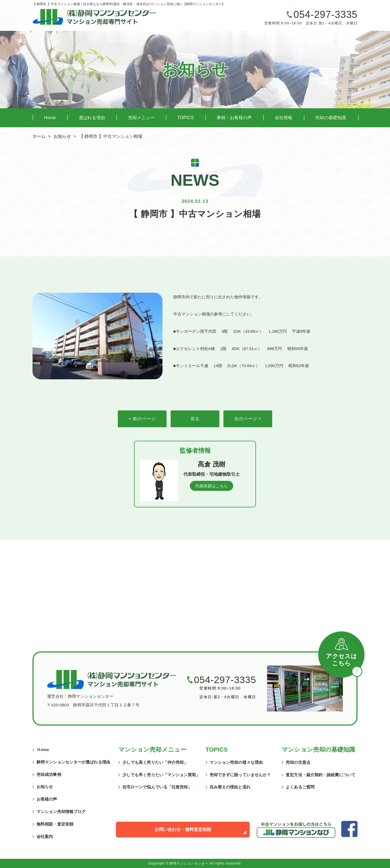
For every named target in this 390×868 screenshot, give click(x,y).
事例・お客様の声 (234, 118)
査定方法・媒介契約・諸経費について (321, 775)
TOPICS (186, 118)
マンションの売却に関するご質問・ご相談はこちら (223, 19)
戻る (195, 419)
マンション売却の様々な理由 (236, 762)
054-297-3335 (326, 15)
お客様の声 (47, 799)
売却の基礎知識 (331, 118)
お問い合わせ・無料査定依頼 (183, 829)
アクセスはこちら (341, 660)
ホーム (39, 136)
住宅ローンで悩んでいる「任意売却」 (157, 787)
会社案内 (45, 836)
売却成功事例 (49, 774)
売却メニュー (141, 118)
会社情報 (284, 118)
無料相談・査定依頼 (55, 824)
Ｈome (43, 750)
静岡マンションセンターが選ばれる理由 (73, 762)
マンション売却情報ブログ (61, 812)
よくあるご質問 (300, 787)
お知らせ (62, 136)
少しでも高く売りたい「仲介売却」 (155, 762)
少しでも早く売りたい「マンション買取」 (161, 775)
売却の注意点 (298, 762)
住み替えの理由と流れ (230, 787)
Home (50, 118)
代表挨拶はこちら (212, 486)
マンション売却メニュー (152, 750)
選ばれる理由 (92, 118)
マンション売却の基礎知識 (318, 750)
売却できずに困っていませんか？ (240, 775)
